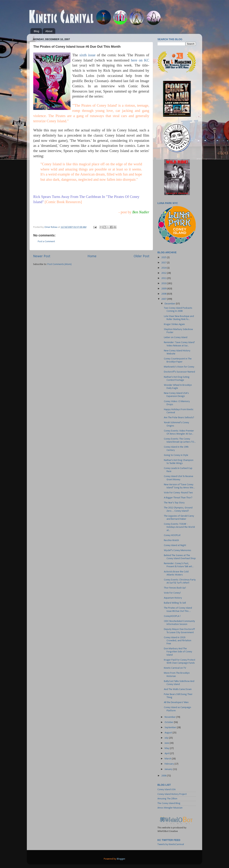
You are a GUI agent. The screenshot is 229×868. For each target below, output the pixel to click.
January (169, 769)
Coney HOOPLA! (172, 535)
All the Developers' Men (176, 702)
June (167, 743)
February (170, 764)
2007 (164, 299)
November (170, 717)
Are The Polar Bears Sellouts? (179, 418)
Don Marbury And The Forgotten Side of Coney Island (178, 652)
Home (92, 256)
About (49, 31)
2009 (164, 289)
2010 (164, 284)
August (169, 733)
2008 (164, 294)
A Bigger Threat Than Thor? (178, 498)
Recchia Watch (171, 540)
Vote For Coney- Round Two (178, 493)
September (171, 728)
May (167, 748)
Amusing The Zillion (167, 799)
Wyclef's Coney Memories (177, 550)
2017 (164, 263)
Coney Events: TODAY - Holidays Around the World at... (179, 527)
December (170, 304)
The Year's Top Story (174, 503)
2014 (164, 268)
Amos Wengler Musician (170, 808)
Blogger (121, 859)
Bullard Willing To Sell (175, 603)
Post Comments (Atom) (59, 264)
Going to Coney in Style (176, 455)
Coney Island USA (166, 790)
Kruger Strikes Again (174, 324)
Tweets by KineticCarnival (171, 844)
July (167, 738)
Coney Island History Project (172, 794)
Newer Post (42, 256)
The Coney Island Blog (169, 803)
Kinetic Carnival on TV (175, 668)
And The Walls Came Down (178, 689)
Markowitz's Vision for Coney (179, 367)
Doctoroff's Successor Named (179, 372)
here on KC (140, 60)
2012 (164, 273)
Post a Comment (46, 242)
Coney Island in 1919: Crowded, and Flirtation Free (178, 641)
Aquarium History (173, 598)
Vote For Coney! (172, 593)
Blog (36, 31)
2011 (164, 278)
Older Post (142, 256)
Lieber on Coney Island (176, 337)
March (168, 759)
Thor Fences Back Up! (175, 588)
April (167, 754)
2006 (164, 776)
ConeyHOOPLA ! (172, 616)
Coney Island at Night (175, 545)
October (169, 722)
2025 (164, 258)
